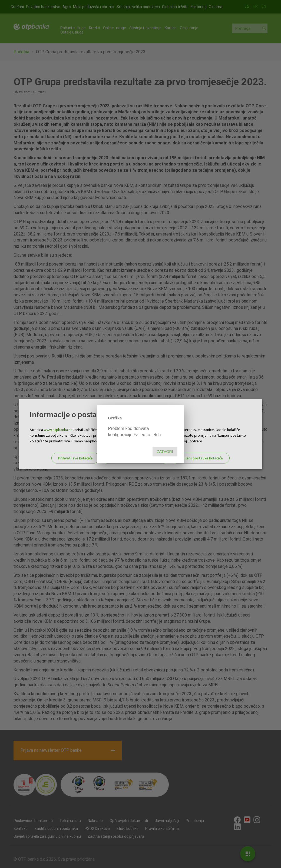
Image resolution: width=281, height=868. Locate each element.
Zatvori (165, 452)
